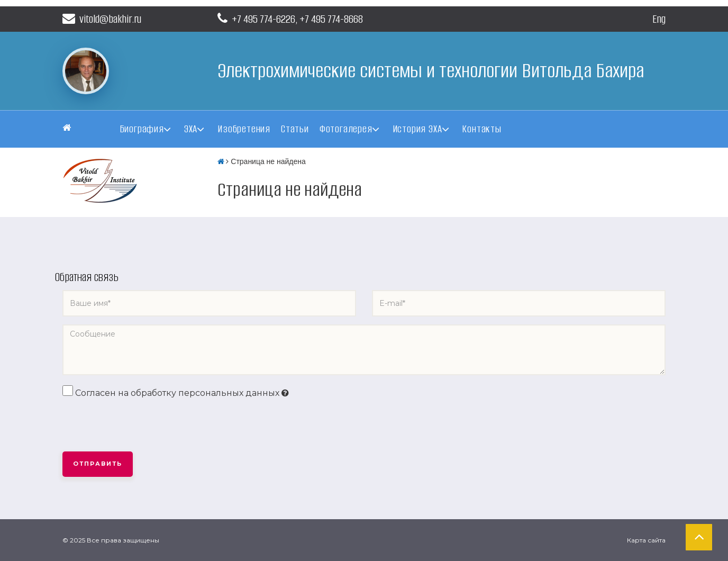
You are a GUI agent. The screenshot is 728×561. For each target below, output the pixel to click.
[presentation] (143, 426)
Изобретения (244, 129)
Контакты (481, 129)
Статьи (295, 129)
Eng (659, 19)
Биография (142, 129)
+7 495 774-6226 (263, 19)
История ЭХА (417, 129)
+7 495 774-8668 (331, 19)
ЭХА (191, 129)
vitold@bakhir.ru (102, 19)
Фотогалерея (346, 129)
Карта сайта (646, 540)
